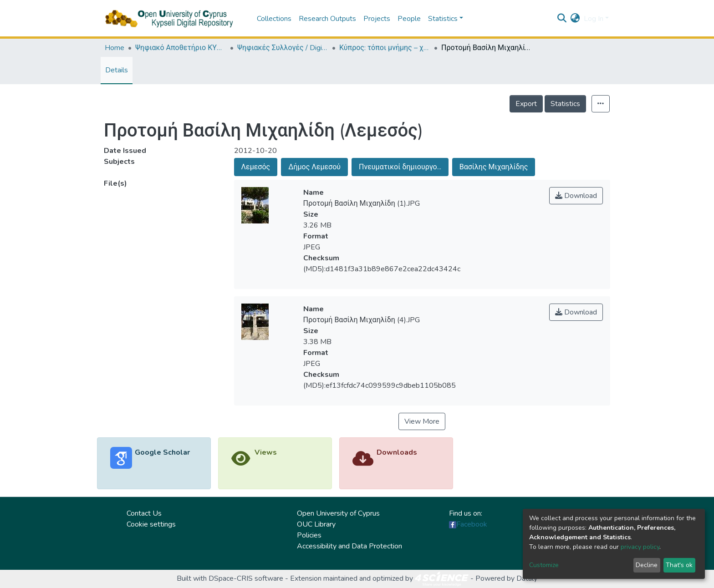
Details (117, 70)
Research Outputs (327, 19)
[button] (575, 19)
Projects (377, 19)
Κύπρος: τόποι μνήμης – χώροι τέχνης (385, 48)
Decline (647, 565)
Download (576, 196)
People (409, 19)
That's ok (679, 565)
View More (422, 421)
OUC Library (316, 524)
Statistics (565, 104)
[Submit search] (562, 19)
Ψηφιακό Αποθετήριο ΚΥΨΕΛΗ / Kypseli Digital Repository (181, 48)
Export (526, 104)
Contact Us (144, 513)
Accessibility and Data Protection (349, 546)
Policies (309, 535)
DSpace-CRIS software (246, 578)
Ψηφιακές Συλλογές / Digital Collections (283, 48)
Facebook (472, 524)
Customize (544, 565)
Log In (594, 19)
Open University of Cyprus (338, 513)
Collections (274, 19)
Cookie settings (151, 524)
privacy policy (640, 547)
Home (115, 48)
